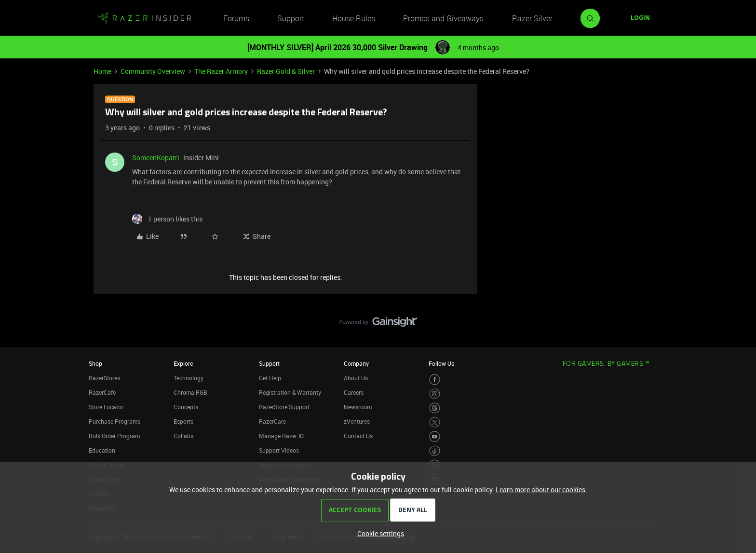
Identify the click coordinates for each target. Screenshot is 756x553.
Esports (183, 421)
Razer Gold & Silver (286, 71)
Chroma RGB (190, 392)
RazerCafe (102, 392)
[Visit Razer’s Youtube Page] (435, 436)
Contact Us (358, 436)
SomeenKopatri (156, 158)
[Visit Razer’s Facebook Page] (435, 380)
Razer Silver (532, 18)
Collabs (183, 436)
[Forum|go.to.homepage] (144, 18)
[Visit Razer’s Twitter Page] (435, 422)
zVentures (357, 421)
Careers (354, 392)
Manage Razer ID (281, 436)
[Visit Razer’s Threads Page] (435, 408)
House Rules (354, 18)
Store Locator (106, 407)
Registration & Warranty (290, 392)
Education (102, 450)
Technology (189, 378)
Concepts (186, 407)
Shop (95, 363)
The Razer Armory (221, 71)
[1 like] (167, 219)
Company (356, 363)
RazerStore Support (284, 407)
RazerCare (272, 421)
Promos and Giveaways (443, 18)
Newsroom (358, 407)
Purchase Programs (115, 421)
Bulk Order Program (114, 436)
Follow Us (441, 363)
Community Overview (153, 71)
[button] (640, 18)
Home (102, 71)
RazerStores (104, 378)
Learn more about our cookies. (541, 490)
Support (291, 18)
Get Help (270, 378)
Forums (236, 18)
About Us (356, 378)
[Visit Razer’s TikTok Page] (435, 451)
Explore (183, 363)
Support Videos (279, 450)
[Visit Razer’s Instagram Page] (435, 394)
